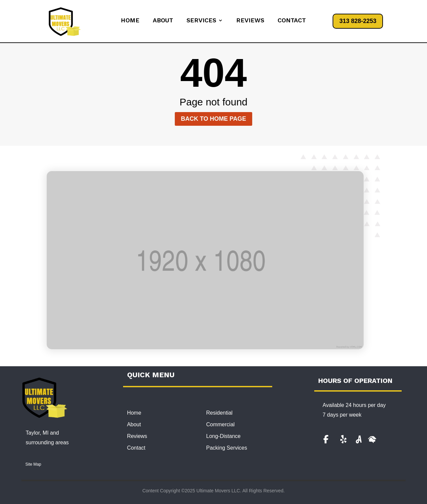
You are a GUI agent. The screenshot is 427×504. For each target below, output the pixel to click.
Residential (219, 413)
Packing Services (227, 448)
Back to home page (213, 119)
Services (201, 21)
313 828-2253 (358, 21)
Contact (292, 21)
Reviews (250, 21)
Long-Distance (223, 436)
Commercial (220, 424)
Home (130, 21)
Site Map (33, 464)
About (163, 21)
